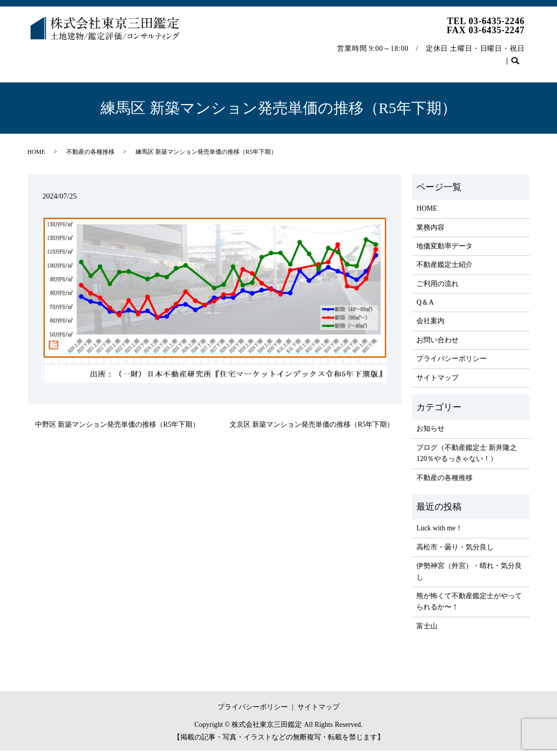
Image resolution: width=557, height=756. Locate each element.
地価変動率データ (147, 57)
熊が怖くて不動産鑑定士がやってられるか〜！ (469, 607)
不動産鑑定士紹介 (219, 57)
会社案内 (372, 57)
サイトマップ (437, 383)
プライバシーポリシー (452, 364)
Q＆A (332, 57)
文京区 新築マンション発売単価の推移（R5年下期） (312, 430)
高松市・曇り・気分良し (455, 553)
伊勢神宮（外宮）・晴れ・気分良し (469, 577)
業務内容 (87, 57)
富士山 (427, 632)
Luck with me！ (439, 534)
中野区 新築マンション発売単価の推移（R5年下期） (118, 430)
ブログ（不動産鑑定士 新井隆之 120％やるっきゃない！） (467, 459)
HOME (46, 57)
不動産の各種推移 (431, 57)
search (40, 73)
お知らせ (430, 434)
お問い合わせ (497, 57)
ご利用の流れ (286, 57)
